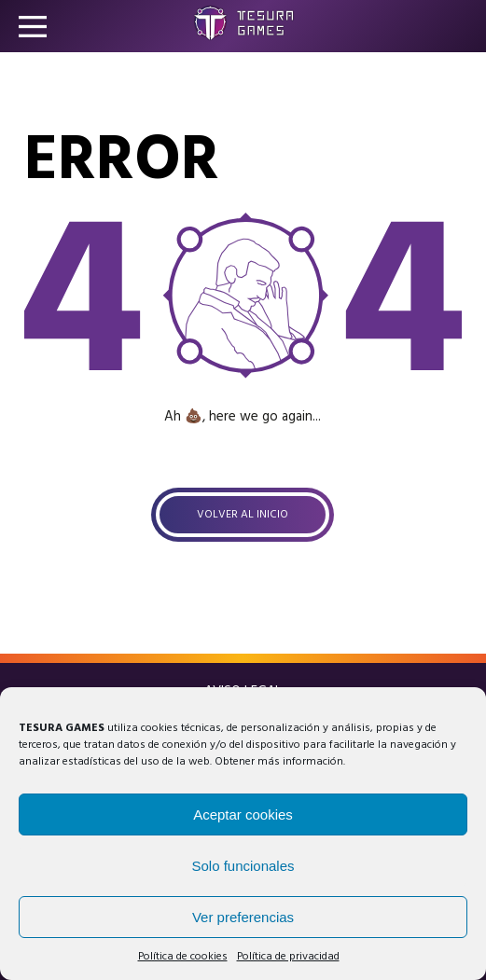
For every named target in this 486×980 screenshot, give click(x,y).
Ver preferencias (243, 917)
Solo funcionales (243, 866)
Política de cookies (183, 957)
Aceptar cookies (243, 814)
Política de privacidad (288, 957)
